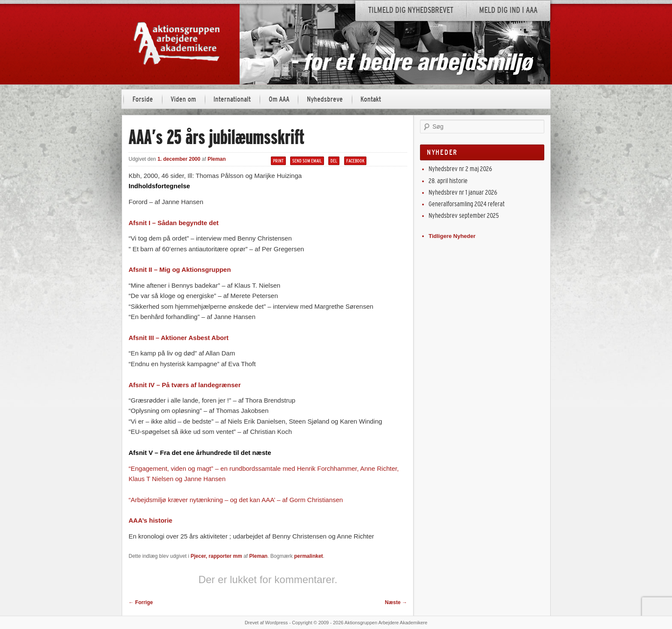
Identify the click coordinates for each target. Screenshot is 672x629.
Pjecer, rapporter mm (216, 556)
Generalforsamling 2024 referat (467, 204)
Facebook (355, 161)
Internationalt (232, 99)
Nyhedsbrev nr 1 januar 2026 (463, 192)
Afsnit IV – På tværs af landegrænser (185, 385)
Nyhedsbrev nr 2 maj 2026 (460, 169)
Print (278, 161)
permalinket (308, 556)
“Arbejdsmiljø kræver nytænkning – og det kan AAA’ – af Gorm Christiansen (236, 500)
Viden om (183, 99)
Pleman (217, 159)
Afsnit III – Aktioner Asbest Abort (178, 338)
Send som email (307, 161)
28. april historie (448, 181)
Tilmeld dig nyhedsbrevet (411, 10)
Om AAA (279, 99)
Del (334, 161)
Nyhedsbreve (325, 99)
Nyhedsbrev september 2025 (464, 215)
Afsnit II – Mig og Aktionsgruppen (180, 269)
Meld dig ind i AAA (508, 10)
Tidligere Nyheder (452, 236)
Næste (396, 602)
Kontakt (371, 99)
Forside (143, 99)
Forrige (141, 602)
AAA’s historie (150, 520)
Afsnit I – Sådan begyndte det (174, 223)
